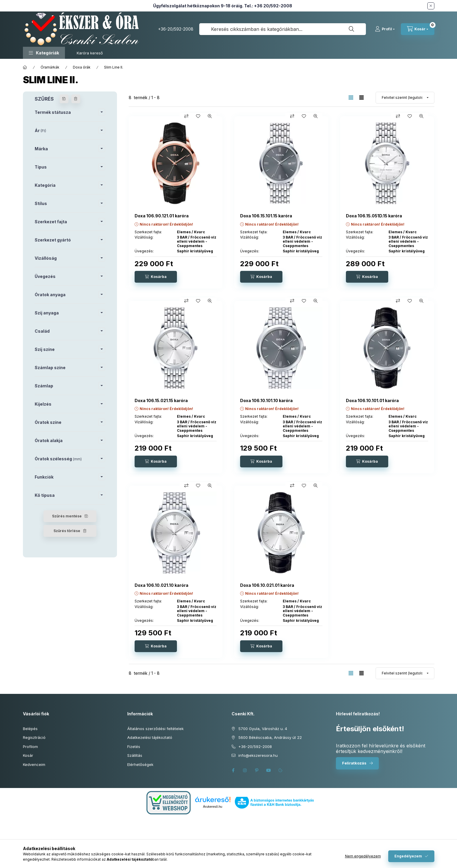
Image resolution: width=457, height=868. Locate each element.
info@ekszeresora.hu (258, 755)
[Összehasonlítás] (186, 116)
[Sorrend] (405, 98)
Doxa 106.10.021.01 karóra (267, 585)
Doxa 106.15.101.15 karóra (266, 216)
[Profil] (385, 29)
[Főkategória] (25, 67)
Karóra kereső (90, 53)
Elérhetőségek (140, 764)
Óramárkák (50, 67)
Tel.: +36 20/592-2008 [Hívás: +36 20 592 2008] (268, 6)
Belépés (30, 729)
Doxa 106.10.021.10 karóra (161, 585)
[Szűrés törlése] (76, 99)
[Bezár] (431, 6)
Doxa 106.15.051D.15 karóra (374, 216)
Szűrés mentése (67, 516)
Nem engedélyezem (363, 856)
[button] (44, 53)
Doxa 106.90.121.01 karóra (162, 216)
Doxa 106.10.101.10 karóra (266, 400)
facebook (233, 770)
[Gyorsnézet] (210, 116)
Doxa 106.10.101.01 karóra (372, 400)
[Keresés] (351, 29)
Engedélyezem (408, 856)
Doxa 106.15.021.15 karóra (161, 400)
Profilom (30, 747)
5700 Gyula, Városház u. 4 (263, 729)
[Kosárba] (156, 277)
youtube (269, 770)
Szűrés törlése (67, 531)
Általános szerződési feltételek (155, 729)
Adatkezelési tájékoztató (150, 737)
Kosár (28, 755)
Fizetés (134, 747)
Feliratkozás (354, 763)
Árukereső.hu (213, 807)
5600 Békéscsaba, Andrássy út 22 (270, 737)
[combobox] (283, 29)
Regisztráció (34, 737)
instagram (245, 770)
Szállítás (135, 755)
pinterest (257, 770)
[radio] (361, 98)
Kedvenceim (34, 764)
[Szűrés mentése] (64, 99)
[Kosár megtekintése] (418, 29)
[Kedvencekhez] (198, 116)
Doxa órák (82, 67)
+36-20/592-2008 (176, 29)
